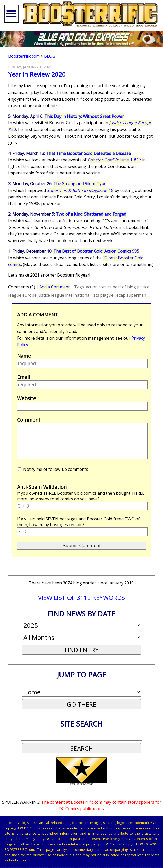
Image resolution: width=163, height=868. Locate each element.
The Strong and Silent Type (80, 184)
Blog (50, 56)
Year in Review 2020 (37, 74)
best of (119, 287)
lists (95, 295)
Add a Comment (55, 287)
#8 (80, 190)
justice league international (64, 295)
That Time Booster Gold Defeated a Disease (88, 153)
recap (120, 295)
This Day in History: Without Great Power (84, 116)
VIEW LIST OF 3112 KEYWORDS (81, 597)
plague (107, 295)
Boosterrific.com (24, 56)
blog (132, 287)
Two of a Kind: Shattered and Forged (91, 214)
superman (136, 295)
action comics (99, 287)
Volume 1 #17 (114, 160)
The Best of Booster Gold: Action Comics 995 (96, 251)
